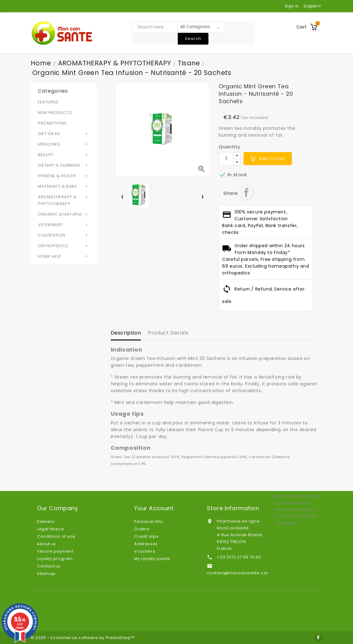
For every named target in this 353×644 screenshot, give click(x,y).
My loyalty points (152, 559)
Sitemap (46, 574)
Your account (154, 508)
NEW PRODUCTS (55, 113)
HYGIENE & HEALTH (64, 176)
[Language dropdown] (313, 6)
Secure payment (55, 551)
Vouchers (145, 551)
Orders (142, 529)
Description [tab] (126, 333)
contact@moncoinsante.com (239, 573)
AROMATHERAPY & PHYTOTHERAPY (64, 200)
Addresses (146, 544)
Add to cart (272, 158)
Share (246, 192)
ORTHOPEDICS (64, 246)
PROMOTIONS (52, 123)
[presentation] (122, 198)
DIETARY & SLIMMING (64, 165)
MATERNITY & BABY (64, 186)
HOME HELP (64, 256)
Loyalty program (55, 559)
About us (47, 544)
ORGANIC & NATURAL (64, 214)
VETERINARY (64, 225)
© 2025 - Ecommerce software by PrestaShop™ (83, 638)
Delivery (46, 521)
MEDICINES (64, 144)
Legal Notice (50, 529)
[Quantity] (226, 159)
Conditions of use (56, 536)
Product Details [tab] (168, 333)
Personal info (148, 521)
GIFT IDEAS (64, 134)
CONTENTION (64, 235)
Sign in (292, 6)
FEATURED (48, 102)
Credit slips (146, 536)
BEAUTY (64, 155)
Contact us (49, 566)
